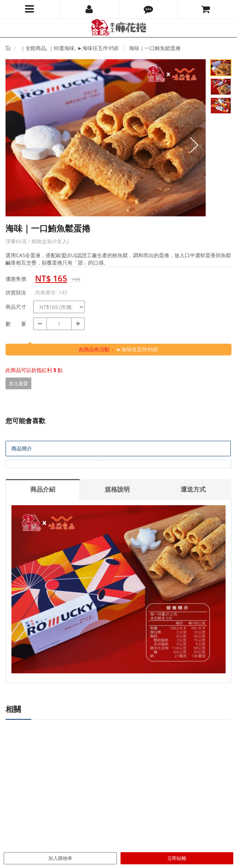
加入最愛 (18, 383)
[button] (149, 9)
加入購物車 (60, 858)
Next (195, 145)
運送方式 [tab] (193, 489)
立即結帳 (177, 858)
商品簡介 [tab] (22, 448)
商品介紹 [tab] (43, 489)
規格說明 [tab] (117, 489)
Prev (17, 145)
